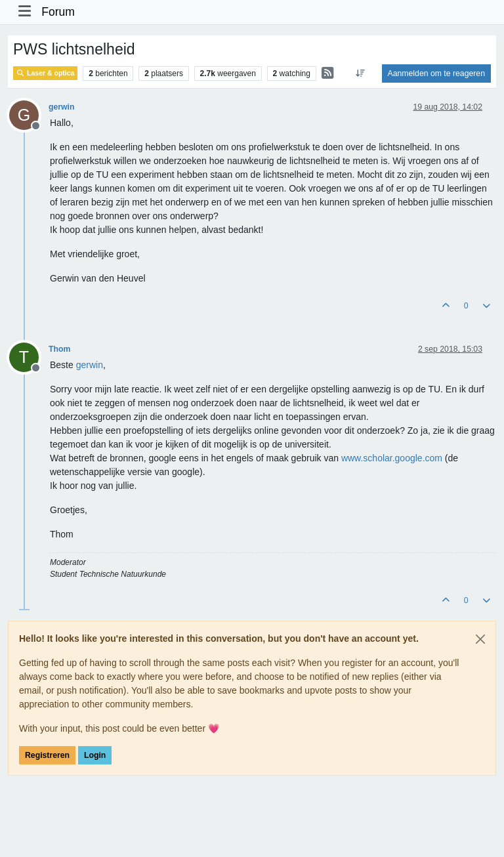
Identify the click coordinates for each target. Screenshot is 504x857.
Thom (59, 349)
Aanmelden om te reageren (436, 73)
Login (95, 755)
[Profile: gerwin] (90, 365)
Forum (58, 12)
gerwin (61, 107)
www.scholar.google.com (392, 458)
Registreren (47, 755)
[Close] (480, 639)
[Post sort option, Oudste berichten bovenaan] (360, 73)
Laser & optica (45, 73)
